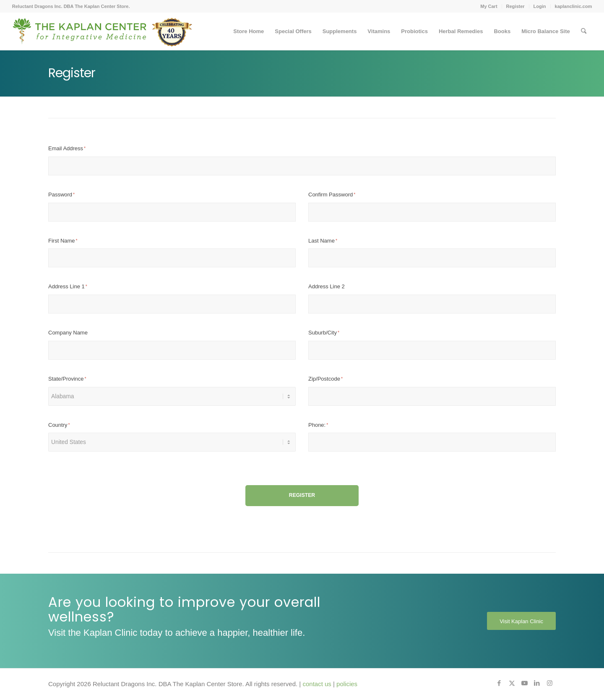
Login (540, 6)
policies (347, 684)
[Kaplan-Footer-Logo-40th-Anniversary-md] (102, 34)
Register (515, 6)
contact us (317, 684)
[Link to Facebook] (499, 683)
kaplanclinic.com (574, 6)
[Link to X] (512, 683)
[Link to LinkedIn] (537, 683)
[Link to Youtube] (524, 683)
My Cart (489, 6)
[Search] (584, 31)
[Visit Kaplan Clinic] (521, 621)
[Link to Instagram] (549, 683)
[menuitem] (489, 6)
